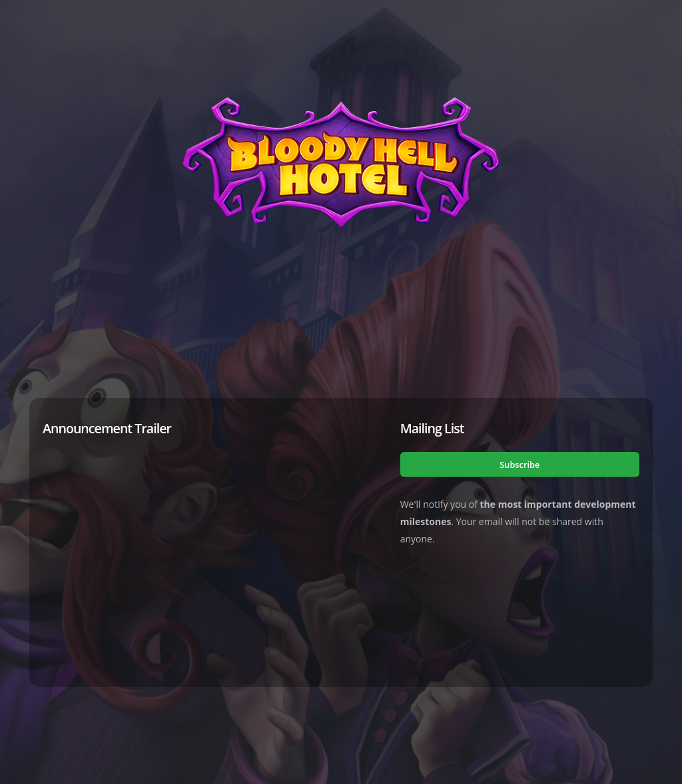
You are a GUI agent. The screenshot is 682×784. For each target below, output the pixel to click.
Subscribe (519, 465)
